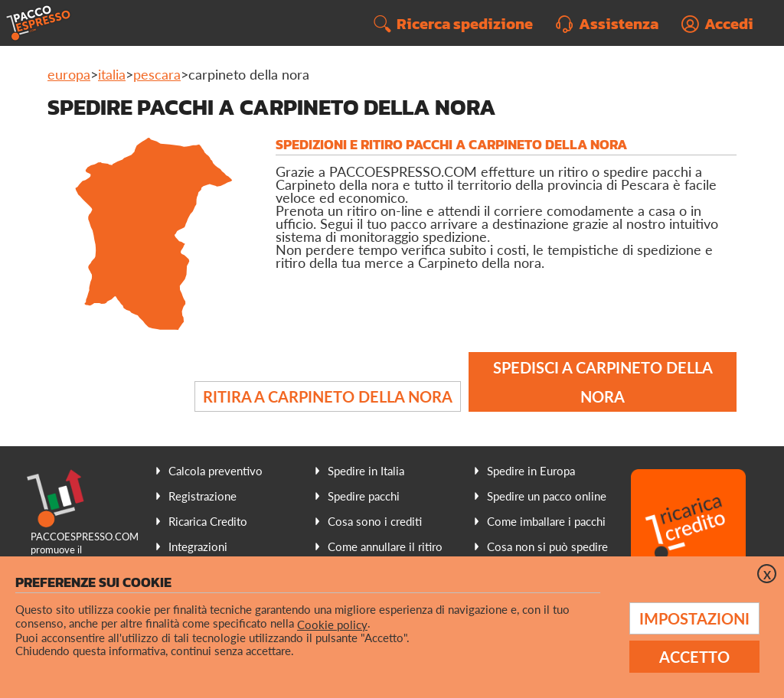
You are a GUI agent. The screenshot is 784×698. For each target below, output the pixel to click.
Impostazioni (694, 618)
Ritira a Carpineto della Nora (328, 396)
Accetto (694, 657)
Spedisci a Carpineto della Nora (603, 382)
